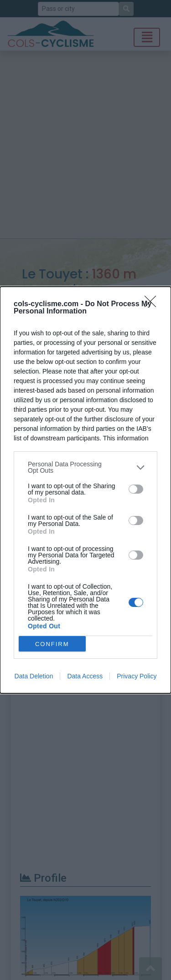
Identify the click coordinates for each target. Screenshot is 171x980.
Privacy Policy (137, 676)
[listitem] (85, 467)
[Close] (153, 304)
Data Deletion (34, 676)
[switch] (136, 489)
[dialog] (85, 490)
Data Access (85, 676)
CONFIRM (52, 644)
